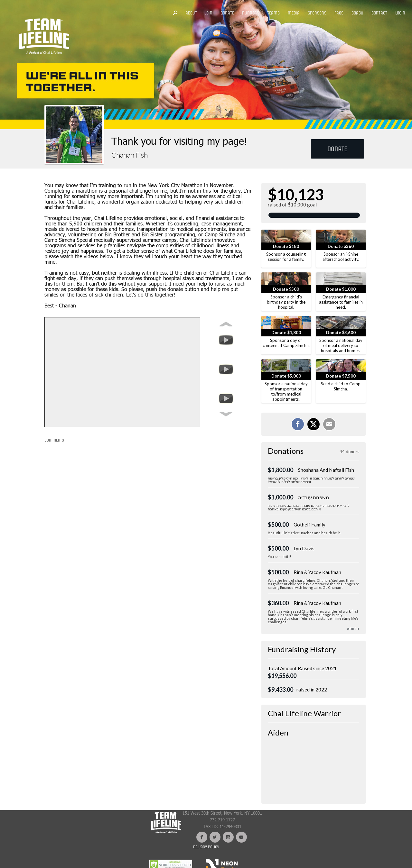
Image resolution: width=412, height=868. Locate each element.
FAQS (339, 13)
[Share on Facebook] (298, 424)
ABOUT (191, 13)
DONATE (227, 13)
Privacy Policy (206, 847)
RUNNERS (251, 13)
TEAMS (273, 13)
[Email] (329, 424)
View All (353, 629)
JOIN (209, 13)
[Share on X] (314, 424)
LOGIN (400, 13)
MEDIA (294, 13)
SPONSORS (317, 13)
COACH (357, 13)
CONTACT (379, 13)
